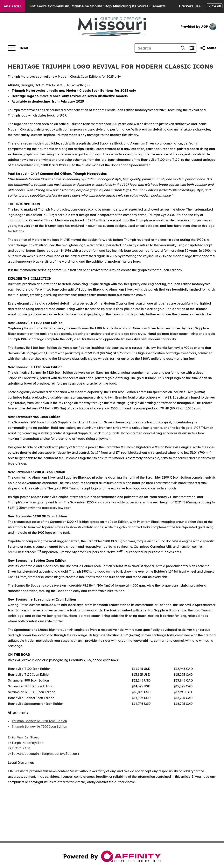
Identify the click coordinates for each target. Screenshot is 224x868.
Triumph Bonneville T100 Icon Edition (39, 726)
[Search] (156, 48)
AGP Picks (13, 6)
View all (215, 6)
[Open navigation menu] (18, 48)
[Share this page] (208, 48)
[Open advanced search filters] (192, 48)
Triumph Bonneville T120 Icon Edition (39, 721)
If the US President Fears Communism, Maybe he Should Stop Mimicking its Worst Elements (89, 6)
